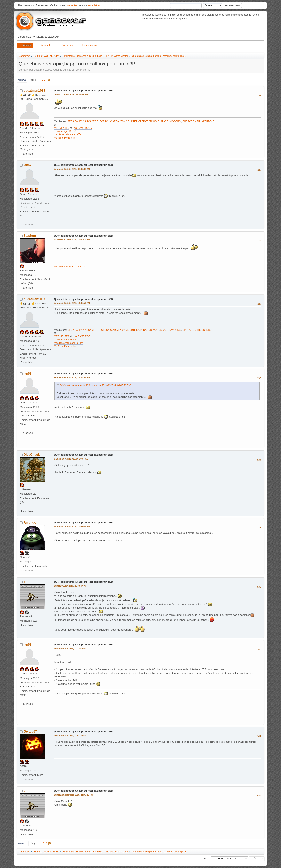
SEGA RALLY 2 (76, 121)
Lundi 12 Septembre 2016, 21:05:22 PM (73, 795)
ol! (25, 582)
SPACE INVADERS (171, 121)
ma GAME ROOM (83, 128)
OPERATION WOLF (149, 121)
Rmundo (30, 523)
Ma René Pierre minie (65, 138)
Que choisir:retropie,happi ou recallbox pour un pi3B (83, 91)
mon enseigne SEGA (65, 131)
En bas (22, 80)
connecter (72, 5)
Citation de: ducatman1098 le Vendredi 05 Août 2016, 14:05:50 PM (95, 385)
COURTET (132, 121)
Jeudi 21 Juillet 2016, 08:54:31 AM (71, 95)
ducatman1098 (34, 91)
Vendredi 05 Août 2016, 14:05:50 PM (72, 303)
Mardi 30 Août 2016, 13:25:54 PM (70, 649)
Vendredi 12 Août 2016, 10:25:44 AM (72, 527)
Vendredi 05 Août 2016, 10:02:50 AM (72, 240)
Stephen (30, 236)
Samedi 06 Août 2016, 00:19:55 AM (71, 459)
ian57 (27, 165)
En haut (23, 843)
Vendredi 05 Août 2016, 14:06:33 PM (72, 377)
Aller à (206, 859)
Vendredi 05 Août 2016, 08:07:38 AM (72, 169)
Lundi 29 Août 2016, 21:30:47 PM (70, 586)
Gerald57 (30, 731)
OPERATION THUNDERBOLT (198, 121)
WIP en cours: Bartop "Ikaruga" (70, 267)
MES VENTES (62, 128)
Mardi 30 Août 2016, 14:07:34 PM (70, 735)
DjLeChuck (32, 455)
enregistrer (94, 5)
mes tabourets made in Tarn (68, 134)
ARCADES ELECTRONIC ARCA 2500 (105, 121)
